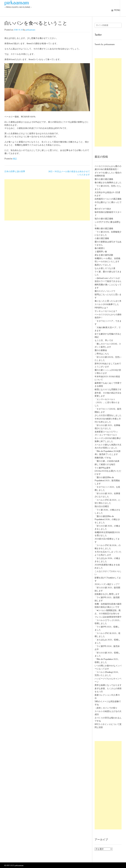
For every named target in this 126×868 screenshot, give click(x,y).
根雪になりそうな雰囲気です (108, 390)
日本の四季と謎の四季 (15, 172)
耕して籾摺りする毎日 (105, 464)
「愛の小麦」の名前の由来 (107, 461)
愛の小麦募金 (101, 350)
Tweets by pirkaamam (105, 44)
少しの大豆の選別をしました (108, 415)
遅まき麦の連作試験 (104, 255)
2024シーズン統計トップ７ (107, 584)
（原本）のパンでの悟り (106, 708)
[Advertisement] (47, 200)
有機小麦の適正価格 (104, 229)
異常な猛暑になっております (108, 685)
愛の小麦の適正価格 (104, 179)
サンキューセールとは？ (106, 311)
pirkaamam (17, 3)
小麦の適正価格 (102, 238)
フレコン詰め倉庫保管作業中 (108, 617)
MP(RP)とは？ (101, 308)
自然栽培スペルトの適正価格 (108, 199)
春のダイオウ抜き (103, 209)
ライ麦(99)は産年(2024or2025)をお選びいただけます (108, 471)
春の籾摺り (100, 248)
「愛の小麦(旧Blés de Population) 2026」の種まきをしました (107, 519)
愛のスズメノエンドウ (105, 291)
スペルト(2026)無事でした (107, 304)
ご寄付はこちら (102, 354)
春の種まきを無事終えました (108, 183)
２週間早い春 (101, 252)
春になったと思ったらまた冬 (108, 301)
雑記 (15, 159)
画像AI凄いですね (103, 458)
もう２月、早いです (104, 340)
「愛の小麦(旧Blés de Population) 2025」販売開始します (107, 481)
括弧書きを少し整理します (107, 594)
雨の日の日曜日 (102, 506)
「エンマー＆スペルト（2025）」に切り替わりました (107, 402)
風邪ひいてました (103, 265)
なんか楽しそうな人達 (105, 268)
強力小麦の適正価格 (104, 219)
